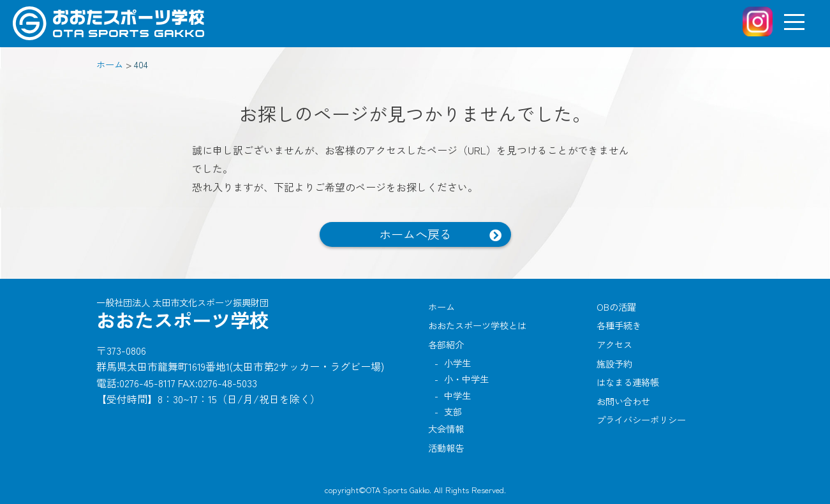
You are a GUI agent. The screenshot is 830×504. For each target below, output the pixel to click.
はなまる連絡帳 (628, 382)
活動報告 (446, 448)
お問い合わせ (623, 401)
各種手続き (619, 325)
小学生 (457, 363)
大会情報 (446, 428)
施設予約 (614, 363)
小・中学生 (466, 379)
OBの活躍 (616, 307)
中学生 (457, 395)
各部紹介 (446, 344)
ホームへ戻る (415, 234)
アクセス (614, 344)
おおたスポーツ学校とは (477, 325)
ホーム (441, 307)
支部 (453, 411)
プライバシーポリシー (641, 419)
